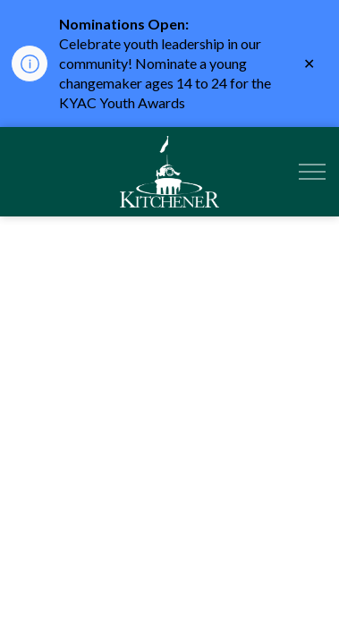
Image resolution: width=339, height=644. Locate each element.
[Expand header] (312, 172)
